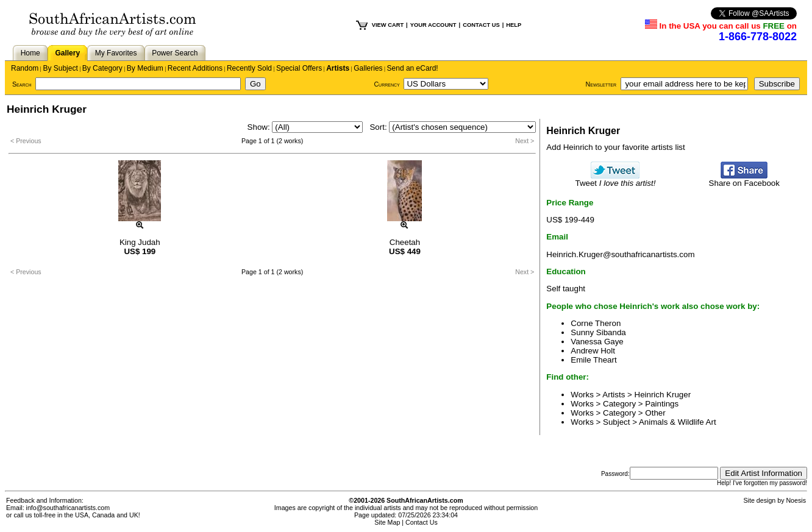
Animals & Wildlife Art (678, 422)
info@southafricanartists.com (68, 508)
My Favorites (116, 53)
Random (25, 68)
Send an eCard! (413, 68)
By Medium (145, 68)
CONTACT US (481, 25)
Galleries (368, 68)
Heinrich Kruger (663, 395)
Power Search (175, 53)
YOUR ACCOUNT (433, 25)
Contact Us (422, 522)
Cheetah (405, 242)
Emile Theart (593, 360)
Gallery (67, 53)
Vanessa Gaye (597, 342)
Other (655, 413)
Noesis (796, 500)
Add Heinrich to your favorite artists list (615, 147)
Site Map (387, 522)
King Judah (140, 242)
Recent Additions (195, 68)
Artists (338, 68)
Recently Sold (249, 68)
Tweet (616, 179)
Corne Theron (596, 323)
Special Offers (299, 68)
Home (30, 53)
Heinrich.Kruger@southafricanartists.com (620, 254)
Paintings (662, 404)
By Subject (60, 68)
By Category (102, 68)
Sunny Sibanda (598, 332)
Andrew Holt (593, 351)
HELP (514, 25)
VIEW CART (388, 25)
